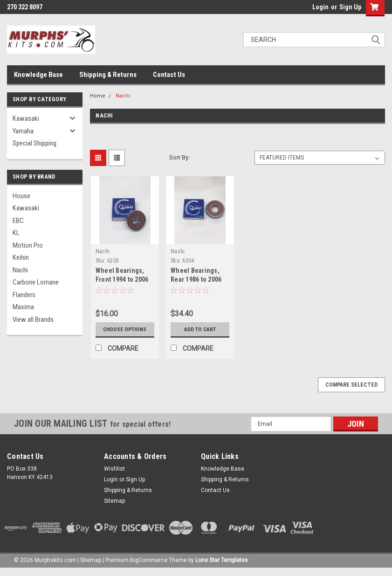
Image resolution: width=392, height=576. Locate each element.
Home (98, 96)
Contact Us (169, 75)
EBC (18, 221)
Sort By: (179, 157)
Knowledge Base (38, 75)
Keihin (21, 257)
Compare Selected (351, 391)
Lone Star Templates (222, 567)
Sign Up (350, 7)
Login (320, 7)
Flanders (24, 295)
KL (16, 233)
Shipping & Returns (108, 75)
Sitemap (114, 507)
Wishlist (114, 475)
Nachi (20, 270)
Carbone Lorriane (36, 282)
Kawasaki (26, 118)
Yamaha (23, 131)
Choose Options (125, 333)
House (21, 196)
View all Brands (33, 319)
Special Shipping (34, 143)
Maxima (23, 307)
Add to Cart (200, 329)
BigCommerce (149, 567)
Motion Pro (28, 245)
